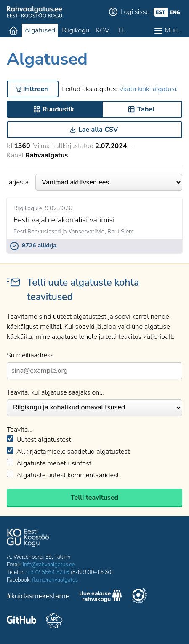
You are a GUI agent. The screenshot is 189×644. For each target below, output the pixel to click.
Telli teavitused (94, 498)
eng (175, 12)
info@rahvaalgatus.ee (49, 565)
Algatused (40, 30)
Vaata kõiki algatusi (148, 89)
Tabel (146, 109)
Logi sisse (135, 12)
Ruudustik (58, 109)
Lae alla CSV (98, 130)
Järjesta (94, 182)
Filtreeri (37, 89)
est (161, 12)
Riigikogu (76, 30)
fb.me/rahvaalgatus (55, 580)
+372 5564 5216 (48, 572)
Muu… (173, 30)
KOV (103, 30)
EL (122, 30)
